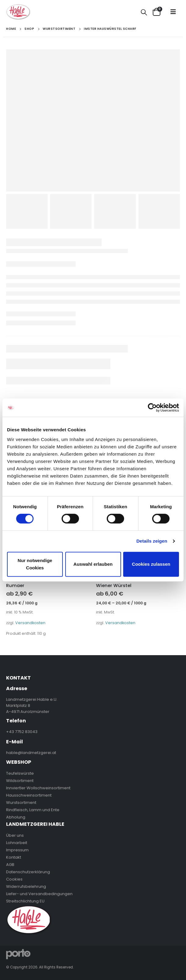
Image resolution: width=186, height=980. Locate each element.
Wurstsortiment (21, 803)
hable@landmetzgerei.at (31, 753)
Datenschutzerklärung (28, 872)
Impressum (17, 850)
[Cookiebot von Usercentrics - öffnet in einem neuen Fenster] (152, 408)
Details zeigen (152, 541)
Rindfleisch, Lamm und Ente (33, 810)
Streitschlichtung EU (25, 901)
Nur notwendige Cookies (35, 564)
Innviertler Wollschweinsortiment (38, 788)
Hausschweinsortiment (29, 795)
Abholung (16, 817)
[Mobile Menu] (173, 12)
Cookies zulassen (151, 564)
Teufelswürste (20, 773)
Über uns (15, 835)
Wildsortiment (20, 781)
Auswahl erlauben (93, 564)
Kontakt (14, 857)
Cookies (14, 879)
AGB (10, 865)
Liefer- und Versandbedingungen (39, 894)
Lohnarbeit (17, 843)
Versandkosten (30, 623)
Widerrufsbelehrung (26, 886)
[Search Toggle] (144, 12)
